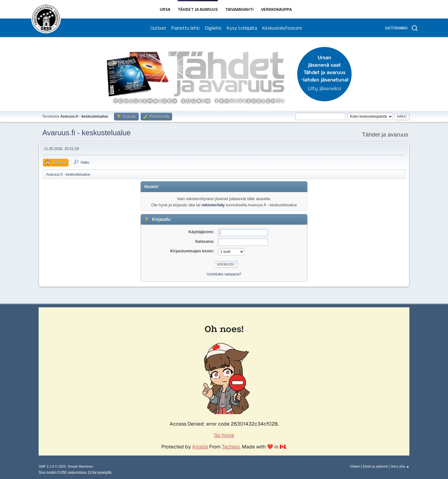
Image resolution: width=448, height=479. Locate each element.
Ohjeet (355, 466)
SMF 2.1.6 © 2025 (52, 466)
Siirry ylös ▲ (400, 466)
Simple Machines (80, 466)
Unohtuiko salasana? (224, 274)
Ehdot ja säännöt (375, 466)
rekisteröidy (213, 205)
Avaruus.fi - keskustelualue (87, 133)
